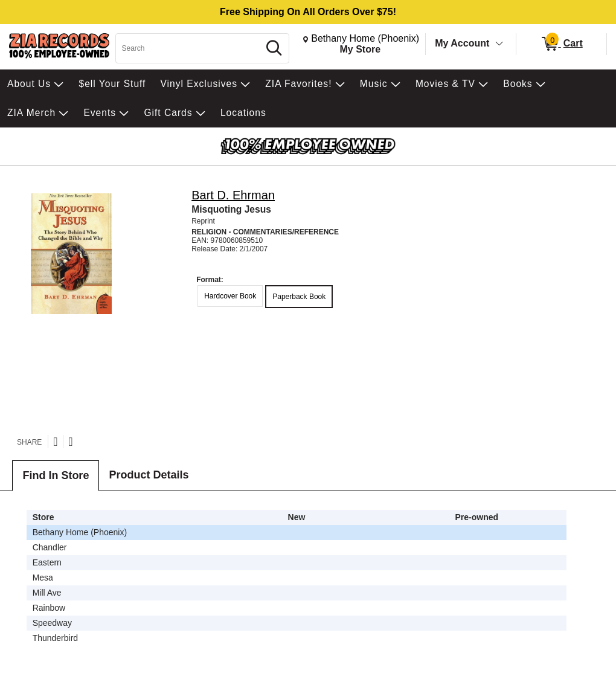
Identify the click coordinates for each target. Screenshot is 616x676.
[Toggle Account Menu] (499, 44)
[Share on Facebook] (70, 442)
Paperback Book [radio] (299, 297)
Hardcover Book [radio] (230, 296)
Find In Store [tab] (56, 475)
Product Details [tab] (149, 475)
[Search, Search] (189, 48)
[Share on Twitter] (55, 442)
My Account (462, 43)
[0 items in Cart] (561, 44)
